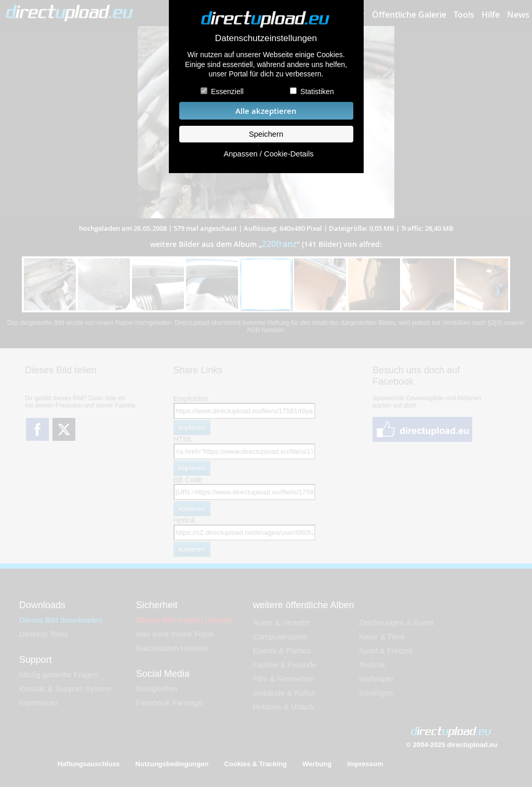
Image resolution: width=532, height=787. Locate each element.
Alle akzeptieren (266, 111)
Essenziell (227, 91)
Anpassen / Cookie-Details (268, 154)
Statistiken (317, 91)
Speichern (266, 134)
